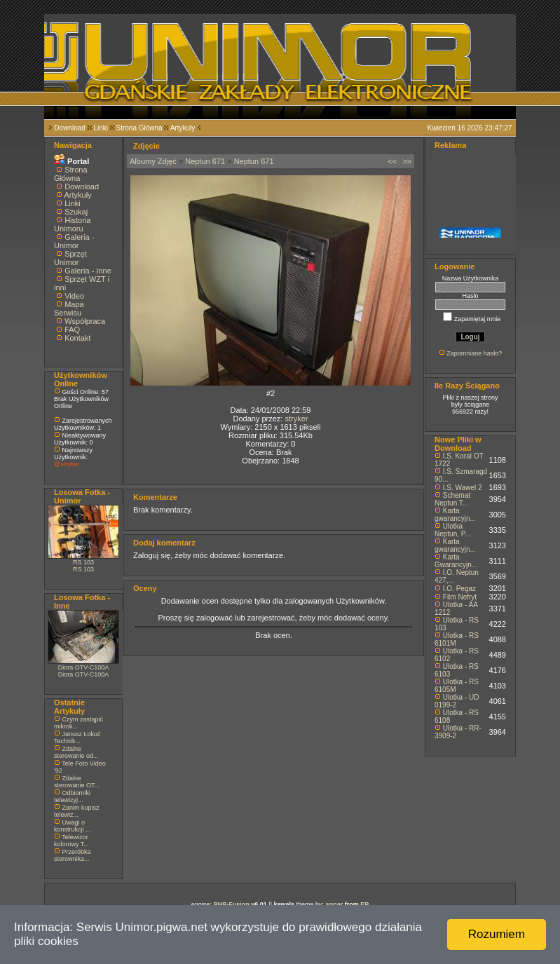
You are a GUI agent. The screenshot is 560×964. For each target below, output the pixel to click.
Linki (101, 128)
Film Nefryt (460, 597)
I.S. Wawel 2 (463, 488)
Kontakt (77, 338)
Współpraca (85, 321)
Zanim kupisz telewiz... (77, 811)
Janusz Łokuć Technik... (77, 738)
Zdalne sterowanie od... (76, 752)
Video (74, 296)
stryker (296, 419)
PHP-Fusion (232, 904)
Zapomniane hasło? (474, 353)
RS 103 (83, 562)
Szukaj (76, 212)
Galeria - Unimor (74, 241)
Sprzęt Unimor (70, 258)
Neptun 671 (205, 161)
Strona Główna (139, 128)
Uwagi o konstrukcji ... (73, 826)
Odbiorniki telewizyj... (72, 796)
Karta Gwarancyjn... (456, 561)
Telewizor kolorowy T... (71, 841)
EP (364, 904)
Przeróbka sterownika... (73, 855)
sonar (335, 904)
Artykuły (183, 128)
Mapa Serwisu (69, 308)
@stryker (67, 464)
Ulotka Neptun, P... (453, 530)
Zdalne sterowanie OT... (77, 782)
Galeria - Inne (88, 271)
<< (392, 161)
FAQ (72, 330)
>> (407, 161)
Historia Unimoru (72, 224)
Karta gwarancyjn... (455, 515)
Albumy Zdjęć (153, 161)
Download (69, 128)
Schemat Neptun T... (452, 499)
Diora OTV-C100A (84, 667)
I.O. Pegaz (459, 589)
